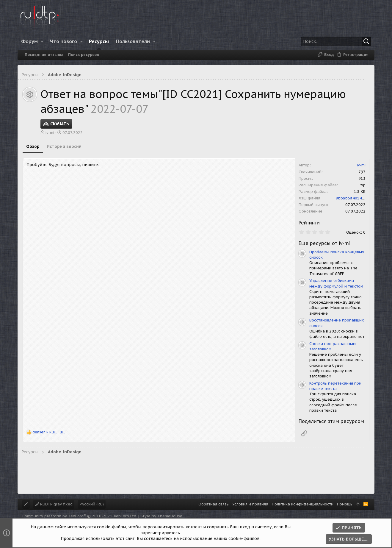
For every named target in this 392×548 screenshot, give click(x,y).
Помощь (345, 504)
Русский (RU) (92, 504)
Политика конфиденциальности (303, 504)
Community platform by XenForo (80, 516)
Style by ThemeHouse (161, 516)
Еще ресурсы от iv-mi (324, 243)
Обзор (33, 146)
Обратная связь (214, 504)
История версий (64, 146)
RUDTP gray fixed (54, 504)
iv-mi (50, 133)
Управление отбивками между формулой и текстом (336, 283)
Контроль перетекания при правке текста (335, 386)
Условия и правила (250, 504)
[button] (42, 41)
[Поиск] (334, 41)
